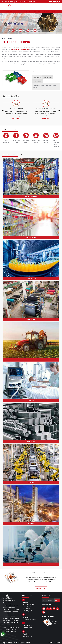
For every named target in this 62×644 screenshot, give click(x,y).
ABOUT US (12, 11)
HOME (7, 11)
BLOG (35, 11)
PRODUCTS (19, 11)
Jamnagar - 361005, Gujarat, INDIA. (26, 2)
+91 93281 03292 (8, 2)
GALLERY (31, 11)
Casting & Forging (16, 109)
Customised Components (46, 109)
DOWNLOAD (54, 11)
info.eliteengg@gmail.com (30, 622)
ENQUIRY (40, 11)
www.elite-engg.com (28, 639)
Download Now (41, 591)
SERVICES (25, 11)
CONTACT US (46, 11)
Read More (16, 120)
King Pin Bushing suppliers (21, 49)
